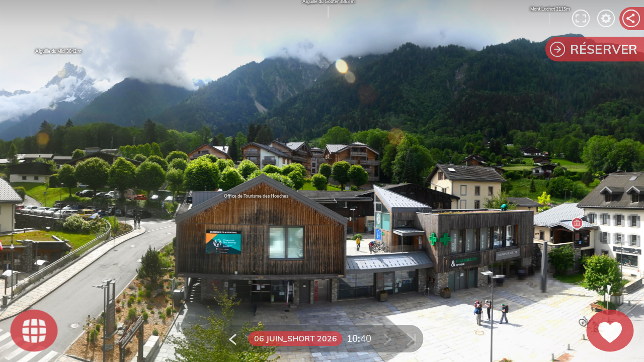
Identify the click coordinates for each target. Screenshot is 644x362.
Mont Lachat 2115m (550, 16)
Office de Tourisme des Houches (256, 196)
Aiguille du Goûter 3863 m (329, 9)
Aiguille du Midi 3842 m (58, 59)
